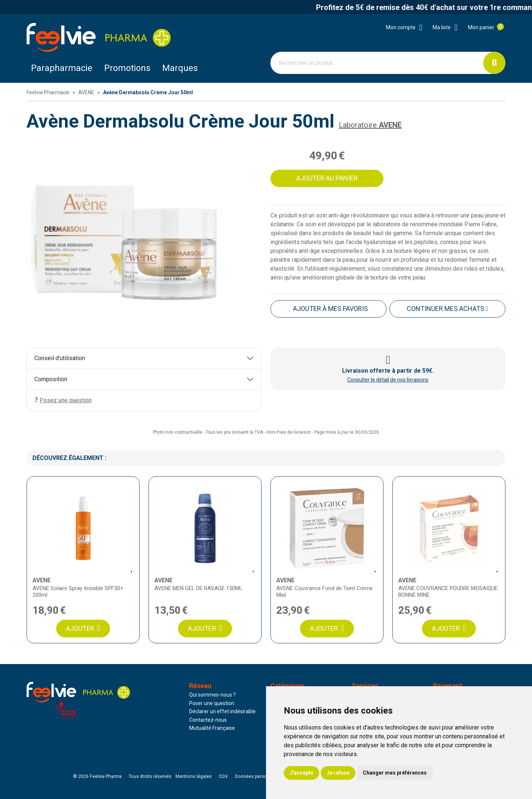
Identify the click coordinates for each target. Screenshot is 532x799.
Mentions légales (194, 776)
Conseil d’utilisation (60, 358)
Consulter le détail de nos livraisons (388, 380)
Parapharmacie (62, 68)
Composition (51, 379)
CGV (223, 776)
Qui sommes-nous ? (212, 695)
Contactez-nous (208, 720)
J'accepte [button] (301, 773)
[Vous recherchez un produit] (377, 63)
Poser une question (212, 703)
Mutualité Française (212, 728)
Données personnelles (259, 776)
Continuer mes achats (448, 309)
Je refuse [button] (338, 773)
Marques (180, 68)
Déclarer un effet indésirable (222, 711)
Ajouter (83, 628)
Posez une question (63, 400)
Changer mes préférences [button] (395, 773)
